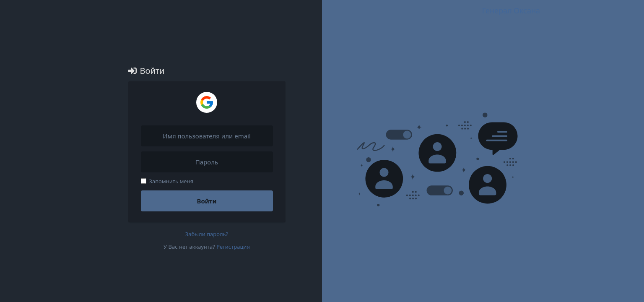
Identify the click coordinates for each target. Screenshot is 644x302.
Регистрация (233, 247)
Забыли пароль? (207, 234)
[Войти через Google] (207, 102)
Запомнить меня (167, 181)
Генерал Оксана (511, 10)
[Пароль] (207, 162)
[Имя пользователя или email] (207, 136)
